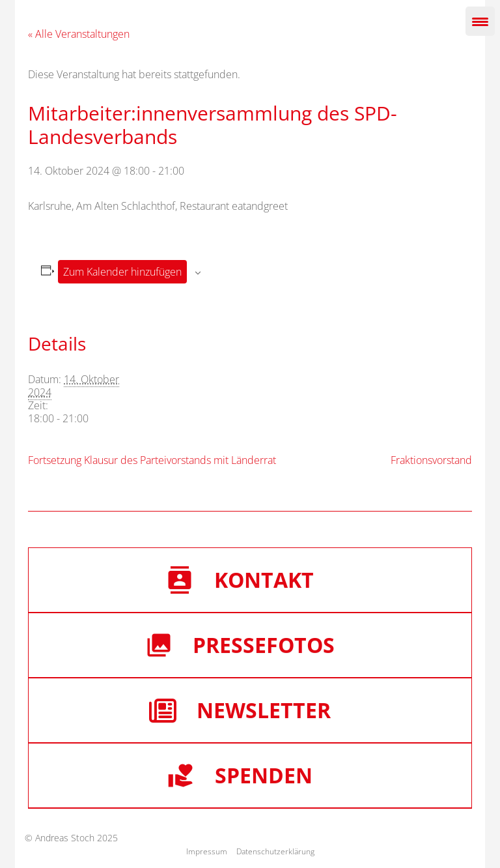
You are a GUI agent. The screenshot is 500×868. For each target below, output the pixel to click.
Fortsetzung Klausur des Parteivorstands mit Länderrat (152, 460)
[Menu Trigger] (480, 21)
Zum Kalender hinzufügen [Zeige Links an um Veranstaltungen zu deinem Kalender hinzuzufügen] (122, 272)
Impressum (207, 851)
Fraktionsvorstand (431, 460)
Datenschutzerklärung (275, 851)
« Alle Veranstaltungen (79, 34)
